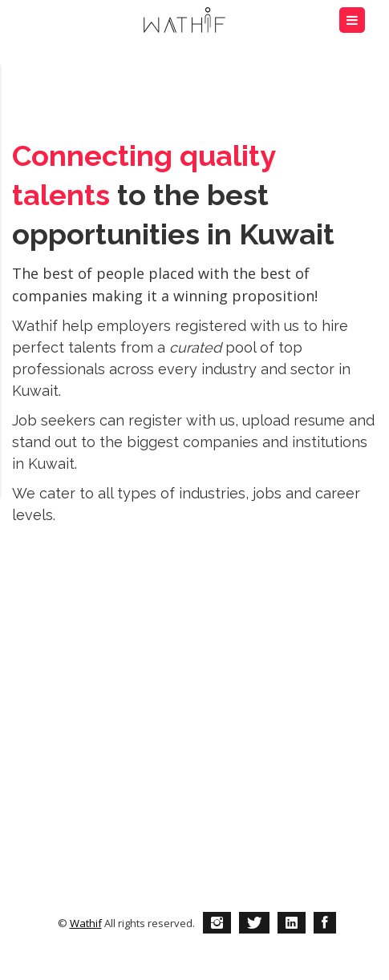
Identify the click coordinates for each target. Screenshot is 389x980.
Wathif (86, 923)
